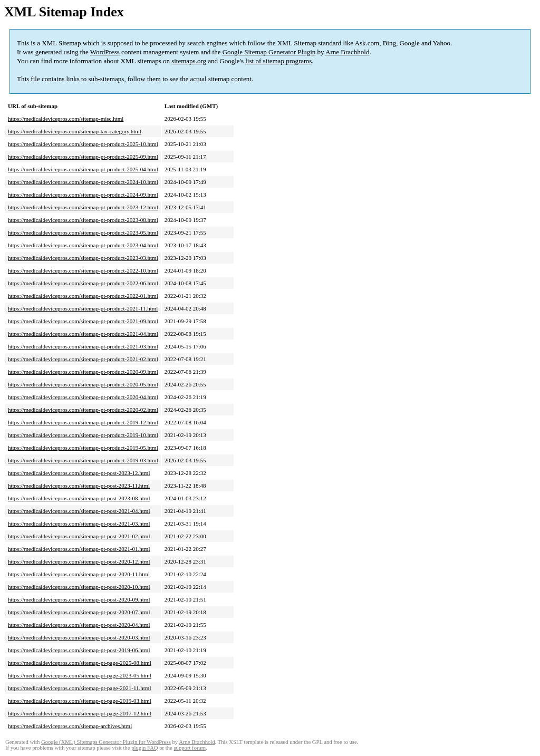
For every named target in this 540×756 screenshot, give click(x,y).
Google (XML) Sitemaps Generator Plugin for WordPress (106, 742)
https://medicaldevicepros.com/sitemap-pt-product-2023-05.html (83, 232)
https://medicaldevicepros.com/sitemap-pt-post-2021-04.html (79, 511)
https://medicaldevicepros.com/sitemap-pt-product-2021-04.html (83, 334)
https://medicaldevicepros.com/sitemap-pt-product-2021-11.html (83, 308)
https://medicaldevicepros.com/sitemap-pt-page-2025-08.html (80, 663)
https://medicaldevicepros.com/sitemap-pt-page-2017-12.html (80, 713)
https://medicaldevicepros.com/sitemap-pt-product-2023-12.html (83, 207)
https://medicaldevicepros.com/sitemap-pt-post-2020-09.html (79, 599)
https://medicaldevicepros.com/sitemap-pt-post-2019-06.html (79, 650)
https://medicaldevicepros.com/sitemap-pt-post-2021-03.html (79, 524)
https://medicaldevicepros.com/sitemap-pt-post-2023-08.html (79, 498)
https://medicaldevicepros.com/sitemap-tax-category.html (75, 131)
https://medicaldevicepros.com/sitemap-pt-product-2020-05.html (83, 384)
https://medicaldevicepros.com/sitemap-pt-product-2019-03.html (83, 460)
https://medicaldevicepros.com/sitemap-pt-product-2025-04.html (83, 169)
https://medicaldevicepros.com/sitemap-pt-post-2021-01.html (79, 549)
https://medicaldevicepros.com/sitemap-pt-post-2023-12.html (79, 473)
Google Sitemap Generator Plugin (269, 52)
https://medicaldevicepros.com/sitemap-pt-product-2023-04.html (83, 245)
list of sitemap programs (278, 61)
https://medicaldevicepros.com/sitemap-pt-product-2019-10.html (83, 435)
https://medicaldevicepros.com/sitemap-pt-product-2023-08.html (83, 220)
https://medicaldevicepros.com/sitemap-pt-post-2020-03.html (79, 637)
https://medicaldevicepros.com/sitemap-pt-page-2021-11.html (79, 688)
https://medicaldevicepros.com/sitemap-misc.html (66, 119)
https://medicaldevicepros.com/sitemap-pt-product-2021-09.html (83, 321)
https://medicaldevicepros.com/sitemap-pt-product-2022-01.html (83, 296)
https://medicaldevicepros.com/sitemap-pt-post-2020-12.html (79, 561)
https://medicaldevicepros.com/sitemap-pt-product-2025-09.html (83, 157)
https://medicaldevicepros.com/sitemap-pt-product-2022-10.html (83, 270)
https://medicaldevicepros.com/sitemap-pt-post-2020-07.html (79, 612)
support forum (190, 748)
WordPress (105, 52)
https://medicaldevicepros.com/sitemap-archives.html (70, 726)
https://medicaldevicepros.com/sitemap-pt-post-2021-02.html (79, 536)
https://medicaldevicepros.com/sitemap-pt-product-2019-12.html (83, 422)
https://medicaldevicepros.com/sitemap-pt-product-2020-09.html (83, 372)
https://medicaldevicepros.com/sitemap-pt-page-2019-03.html (80, 701)
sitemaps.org (189, 61)
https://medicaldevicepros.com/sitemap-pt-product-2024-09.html (83, 195)
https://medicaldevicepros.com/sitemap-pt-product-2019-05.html (83, 448)
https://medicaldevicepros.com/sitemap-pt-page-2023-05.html (80, 675)
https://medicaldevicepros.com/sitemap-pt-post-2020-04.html (79, 625)
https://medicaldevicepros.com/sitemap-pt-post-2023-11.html (79, 486)
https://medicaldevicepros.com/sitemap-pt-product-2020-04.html (83, 397)
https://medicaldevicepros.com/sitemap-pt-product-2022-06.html (83, 283)
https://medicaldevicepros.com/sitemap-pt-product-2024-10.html (83, 182)
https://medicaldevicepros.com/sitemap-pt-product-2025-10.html (83, 144)
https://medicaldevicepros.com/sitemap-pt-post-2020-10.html (79, 587)
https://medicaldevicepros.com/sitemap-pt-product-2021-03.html (83, 346)
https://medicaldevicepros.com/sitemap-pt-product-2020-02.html (83, 410)
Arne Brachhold (347, 52)
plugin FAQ (144, 748)
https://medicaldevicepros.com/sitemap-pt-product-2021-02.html (83, 359)
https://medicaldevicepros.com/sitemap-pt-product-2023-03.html (83, 258)
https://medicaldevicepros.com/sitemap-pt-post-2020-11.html (79, 574)
